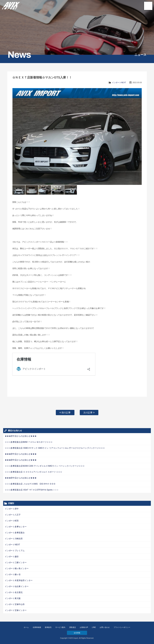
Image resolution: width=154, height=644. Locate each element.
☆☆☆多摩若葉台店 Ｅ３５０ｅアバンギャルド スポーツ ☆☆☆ (34, 472)
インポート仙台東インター (17, 586)
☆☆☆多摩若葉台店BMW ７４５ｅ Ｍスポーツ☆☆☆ (29, 442)
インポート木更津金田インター (19, 580)
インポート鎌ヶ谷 (13, 574)
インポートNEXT (119, 82)
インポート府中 (12, 509)
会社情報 (77, 633)
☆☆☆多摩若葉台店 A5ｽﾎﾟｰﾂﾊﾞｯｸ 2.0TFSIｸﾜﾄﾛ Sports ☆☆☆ (32, 490)
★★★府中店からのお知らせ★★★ (21, 436)
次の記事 (89, 413)
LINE (94, 627)
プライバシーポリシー (122, 627)
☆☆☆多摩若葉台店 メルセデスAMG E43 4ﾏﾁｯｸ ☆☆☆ (30, 484)
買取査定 (73, 627)
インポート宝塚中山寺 (15, 604)
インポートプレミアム (15, 551)
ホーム (26, 627)
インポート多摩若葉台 (15, 533)
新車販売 (48, 627)
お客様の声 (84, 627)
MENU (148, 6)
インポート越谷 (12, 557)
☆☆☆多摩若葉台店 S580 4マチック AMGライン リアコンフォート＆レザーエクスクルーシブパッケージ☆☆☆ (55, 448)
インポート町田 (12, 521)
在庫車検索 (37, 627)
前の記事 (65, 413)
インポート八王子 (13, 515)
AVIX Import (11, 5)
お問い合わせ (105, 627)
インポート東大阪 (13, 598)
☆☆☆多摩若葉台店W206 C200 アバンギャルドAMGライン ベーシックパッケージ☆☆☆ (45, 466)
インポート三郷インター (16, 563)
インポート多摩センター (16, 527)
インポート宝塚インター (16, 610)
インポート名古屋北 (14, 592)
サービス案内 (60, 627)
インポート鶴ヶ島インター (17, 568)
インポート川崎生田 (14, 539)
